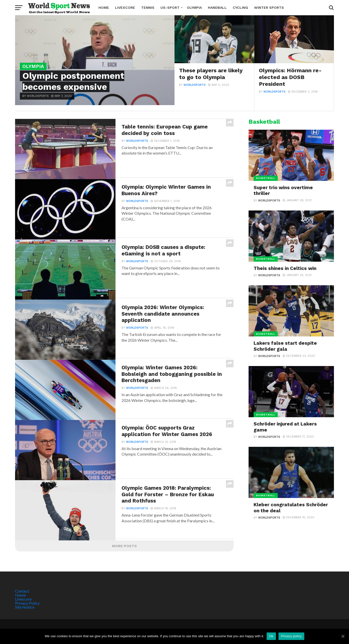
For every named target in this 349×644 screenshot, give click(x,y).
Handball (217, 8)
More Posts (124, 546)
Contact (22, 591)
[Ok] (343, 636)
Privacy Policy (27, 603)
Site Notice (25, 607)
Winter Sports (269, 8)
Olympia (194, 8)
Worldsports (195, 85)
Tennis (148, 8)
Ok (271, 636)
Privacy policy (291, 636)
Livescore (125, 8)
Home (104, 8)
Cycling (240, 8)
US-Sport (170, 8)
